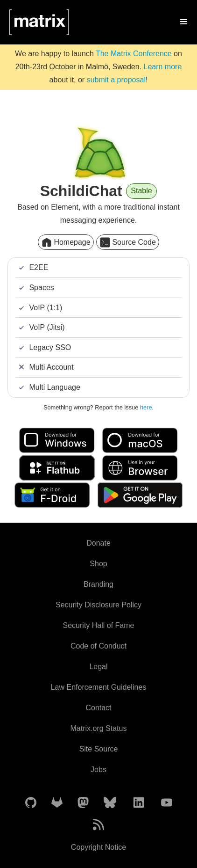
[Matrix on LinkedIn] (139, 803)
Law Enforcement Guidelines (99, 687)
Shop (98, 564)
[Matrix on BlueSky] (110, 803)
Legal (98, 667)
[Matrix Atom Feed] (98, 825)
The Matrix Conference (134, 54)
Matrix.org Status (99, 728)
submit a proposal (116, 80)
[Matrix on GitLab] (57, 803)
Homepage (66, 242)
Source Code (128, 242)
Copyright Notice (98, 847)
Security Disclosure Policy (98, 605)
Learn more (162, 67)
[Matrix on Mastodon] (83, 803)
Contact (98, 708)
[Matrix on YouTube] (167, 803)
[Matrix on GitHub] (31, 803)
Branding (98, 584)
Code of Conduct (98, 646)
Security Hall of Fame (99, 625)
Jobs (98, 770)
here (146, 407)
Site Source (99, 749)
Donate (98, 543)
